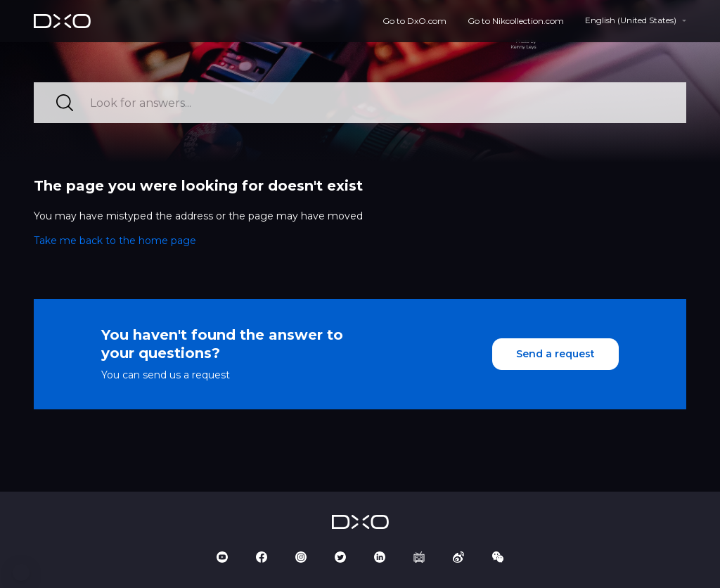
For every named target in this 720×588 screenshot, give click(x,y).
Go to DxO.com (414, 21)
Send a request (555, 354)
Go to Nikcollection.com (516, 21)
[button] (21, 573)
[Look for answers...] (360, 103)
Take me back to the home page (115, 241)
